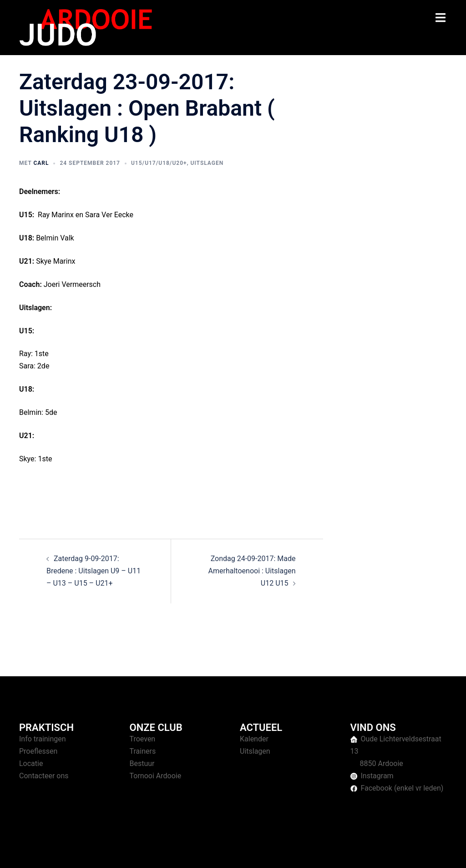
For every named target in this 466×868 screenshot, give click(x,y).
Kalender (254, 739)
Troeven (143, 739)
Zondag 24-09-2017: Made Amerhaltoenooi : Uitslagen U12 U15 (252, 571)
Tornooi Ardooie (156, 776)
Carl (41, 163)
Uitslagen (207, 163)
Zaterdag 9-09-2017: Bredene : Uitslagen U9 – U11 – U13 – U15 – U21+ (94, 571)
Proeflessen (38, 751)
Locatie (31, 763)
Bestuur (142, 763)
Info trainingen (43, 739)
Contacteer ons (44, 776)
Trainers (143, 751)
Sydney (195, 852)
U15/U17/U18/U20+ (159, 163)
